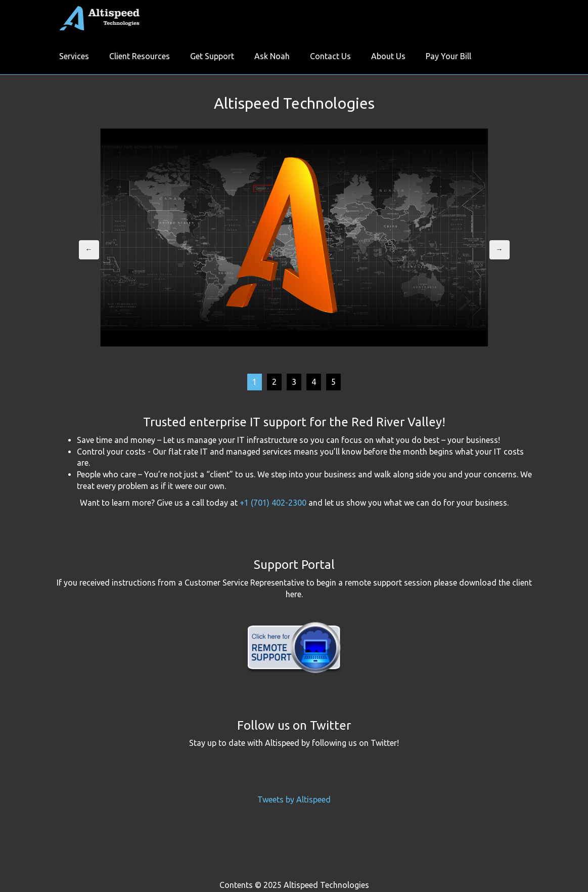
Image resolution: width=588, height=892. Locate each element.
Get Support (212, 56)
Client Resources (140, 56)
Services (74, 56)
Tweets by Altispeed (294, 799)
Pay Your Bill (448, 56)
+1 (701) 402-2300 (273, 503)
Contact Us (330, 56)
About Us (388, 56)
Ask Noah (272, 56)
